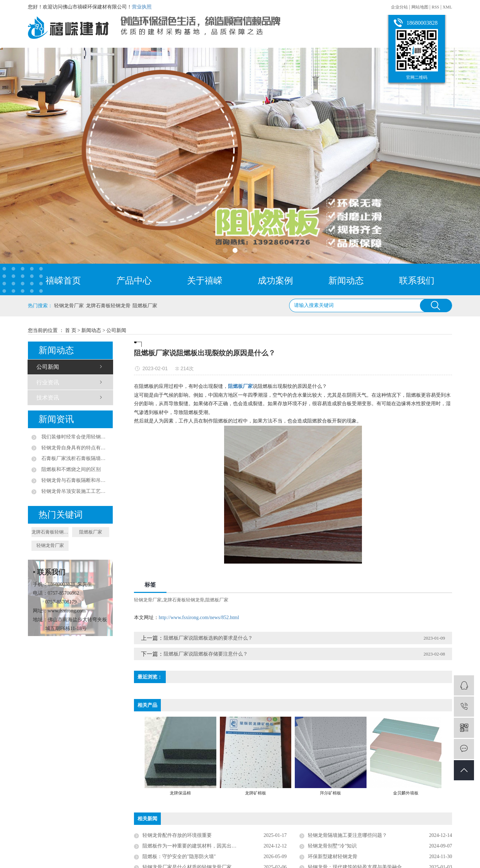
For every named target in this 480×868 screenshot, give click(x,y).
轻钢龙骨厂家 (69, 306)
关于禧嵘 (205, 281)
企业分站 (399, 7)
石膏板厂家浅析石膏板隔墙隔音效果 (75, 458)
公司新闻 (116, 330)
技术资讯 (48, 398)
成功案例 (275, 281)
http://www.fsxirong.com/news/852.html (199, 617)
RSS (435, 7)
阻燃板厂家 (145, 306)
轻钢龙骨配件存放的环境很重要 (177, 835)
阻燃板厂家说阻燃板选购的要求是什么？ (208, 638)
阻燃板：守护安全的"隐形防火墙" (179, 857)
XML (447, 7)
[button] (225, 250)
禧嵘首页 (63, 281)
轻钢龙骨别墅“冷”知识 (332, 846)
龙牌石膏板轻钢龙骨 (108, 306)
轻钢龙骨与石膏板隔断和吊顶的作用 (75, 480)
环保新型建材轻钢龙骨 (333, 857)
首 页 (71, 330)
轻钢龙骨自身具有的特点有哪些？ (75, 448)
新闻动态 (346, 281)
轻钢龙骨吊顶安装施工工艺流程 (75, 491)
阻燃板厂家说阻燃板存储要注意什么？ (206, 654)
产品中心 (134, 281)
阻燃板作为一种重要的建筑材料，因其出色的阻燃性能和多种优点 (214, 846)
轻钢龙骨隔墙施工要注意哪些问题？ (347, 835)
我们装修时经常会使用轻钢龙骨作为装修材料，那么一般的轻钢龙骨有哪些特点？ (75, 437)
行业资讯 (48, 382)
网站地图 (420, 7)
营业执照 (142, 7)
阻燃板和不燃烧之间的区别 (70, 469)
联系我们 (417, 281)
